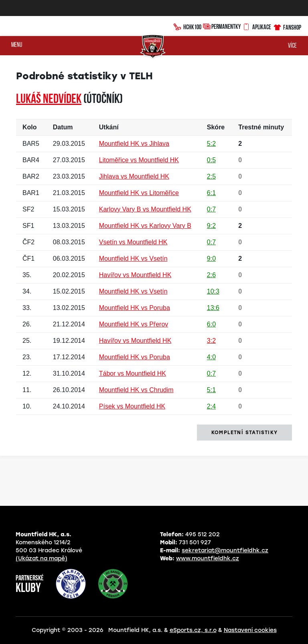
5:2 (211, 144)
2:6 (211, 275)
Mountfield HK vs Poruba (135, 308)
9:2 (211, 226)
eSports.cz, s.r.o (193, 630)
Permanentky (222, 26)
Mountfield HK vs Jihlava (134, 144)
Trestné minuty (261, 127)
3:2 (211, 341)
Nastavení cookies (250, 630)
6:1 (211, 193)
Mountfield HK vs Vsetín (133, 259)
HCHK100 (187, 26)
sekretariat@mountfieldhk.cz (225, 550)
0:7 (211, 209)
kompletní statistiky (244, 433)
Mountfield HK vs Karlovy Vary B (145, 226)
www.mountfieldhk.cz (208, 558)
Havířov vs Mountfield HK (135, 275)
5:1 (211, 390)
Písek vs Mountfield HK (132, 406)
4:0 (211, 357)
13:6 (213, 308)
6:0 (211, 324)
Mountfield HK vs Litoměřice (139, 193)
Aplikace (257, 26)
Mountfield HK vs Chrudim (136, 390)
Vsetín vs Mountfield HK (133, 242)
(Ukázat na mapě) (42, 558)
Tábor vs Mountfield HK (133, 373)
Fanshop (287, 26)
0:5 (211, 160)
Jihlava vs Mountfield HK (134, 176)
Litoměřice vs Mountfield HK (139, 160)
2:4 (211, 406)
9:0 (211, 259)
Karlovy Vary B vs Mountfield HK (145, 209)
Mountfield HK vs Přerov (134, 324)
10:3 (213, 291)
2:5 (211, 176)
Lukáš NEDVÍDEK (49, 100)
